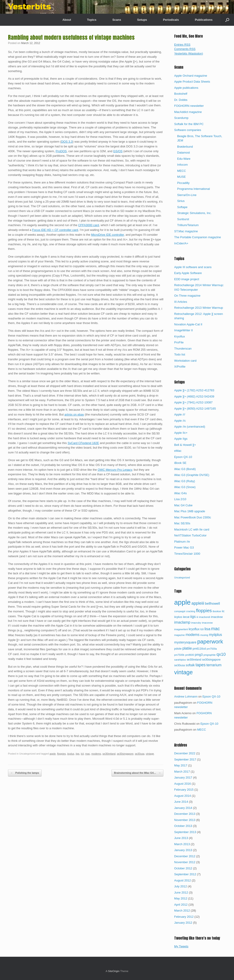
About (67, 20)
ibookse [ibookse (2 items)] (217, 611)
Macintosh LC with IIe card (192, 529)
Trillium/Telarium (188, 225)
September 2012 (185, 874)
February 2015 (184, 790)
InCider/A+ (181, 243)
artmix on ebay (74, 414)
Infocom (182, 165)
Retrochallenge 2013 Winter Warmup (198, 308)
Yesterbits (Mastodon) (189, 54)
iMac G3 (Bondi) (185, 469)
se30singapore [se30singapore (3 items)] (211, 660)
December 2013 (185, 814)
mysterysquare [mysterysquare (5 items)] (185, 642)
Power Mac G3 (184, 547)
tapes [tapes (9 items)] (201, 665)
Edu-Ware (184, 159)
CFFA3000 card (89, 225)
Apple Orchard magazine (191, 76)
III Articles (181, 302)
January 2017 (183, 777)
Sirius (181, 201)
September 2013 (185, 832)
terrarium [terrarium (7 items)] (214, 665)
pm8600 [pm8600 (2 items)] (190, 655)
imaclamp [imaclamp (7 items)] (182, 622)
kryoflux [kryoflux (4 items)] (194, 629)
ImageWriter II (183, 330)
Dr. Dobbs (181, 100)
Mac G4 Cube (183, 505)
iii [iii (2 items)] (197, 617)
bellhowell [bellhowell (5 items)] (212, 604)
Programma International (193, 189)
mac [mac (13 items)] (215, 629)
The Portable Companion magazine (198, 237)
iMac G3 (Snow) (185, 487)
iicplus (71, 754)
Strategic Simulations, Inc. (194, 213)
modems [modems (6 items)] (193, 635)
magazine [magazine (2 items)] (179, 635)
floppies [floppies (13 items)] (204, 611)
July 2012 (181, 886)
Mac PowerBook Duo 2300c (193, 517)
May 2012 (181, 898)
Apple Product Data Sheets (192, 82)
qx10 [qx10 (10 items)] (221, 654)
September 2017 (185, 759)
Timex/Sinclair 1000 (187, 554)
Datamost (183, 153)
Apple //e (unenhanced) (190, 427)
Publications (204, 20)
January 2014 (183, 808)
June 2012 (181, 892)
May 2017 (181, 765)
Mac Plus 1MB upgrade (190, 511)
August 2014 (182, 796)
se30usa (140, 754)
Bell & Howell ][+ (185, 445)
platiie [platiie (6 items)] (187, 648)
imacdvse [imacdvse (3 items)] (217, 617)
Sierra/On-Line (187, 195)
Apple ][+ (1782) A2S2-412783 (194, 390)
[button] (227, 20)
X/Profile (180, 367)
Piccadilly (183, 183)
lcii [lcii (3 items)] (202, 629)
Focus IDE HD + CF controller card (55, 230)
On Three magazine (187, 296)
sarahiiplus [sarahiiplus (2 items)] (180, 660)
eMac (178, 451)
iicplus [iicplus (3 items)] (178, 617)
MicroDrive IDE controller (107, 235)
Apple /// (180, 414)
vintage (150, 754)
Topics (92, 20)
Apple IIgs (181, 439)
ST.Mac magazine (186, 231)
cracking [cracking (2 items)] (191, 611)
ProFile (179, 342)
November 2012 (185, 862)
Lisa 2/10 (180, 499)
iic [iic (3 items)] (223, 611)
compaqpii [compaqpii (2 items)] (180, 611)
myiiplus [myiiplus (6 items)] (215, 635)
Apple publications (186, 88)
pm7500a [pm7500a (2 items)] (212, 649)
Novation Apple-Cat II (188, 324)
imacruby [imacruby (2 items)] (196, 623)
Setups (142, 20)
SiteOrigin (114, 971)
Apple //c (180, 421)
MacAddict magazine (188, 112)
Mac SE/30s (182, 523)
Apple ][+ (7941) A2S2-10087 (193, 402)
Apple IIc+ (181, 433)
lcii (82, 754)
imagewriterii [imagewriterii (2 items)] (181, 629)
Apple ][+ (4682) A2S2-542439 (194, 396)
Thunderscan (183, 349)
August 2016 (182, 784)
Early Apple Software (188, 273)
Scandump (181, 118)
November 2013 (185, 820)
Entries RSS (182, 45)
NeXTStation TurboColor (190, 535)
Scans (117, 20)
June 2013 (181, 838)
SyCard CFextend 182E (83, 443)
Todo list (180, 354)
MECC (181, 171)
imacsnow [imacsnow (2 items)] (207, 623)
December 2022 (185, 753)
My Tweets (181, 946)
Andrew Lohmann (186, 696)
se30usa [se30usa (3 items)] (179, 665)
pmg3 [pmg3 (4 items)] (199, 655)
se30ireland (109, 754)
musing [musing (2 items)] (204, 635)
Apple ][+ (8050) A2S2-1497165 (195, 409)
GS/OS (118, 151)
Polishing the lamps (25, 773)
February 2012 (184, 917)
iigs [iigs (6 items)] (193, 617)
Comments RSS (185, 49)
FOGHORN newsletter (189, 106)
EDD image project (187, 279)
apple (53, 754)
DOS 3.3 (67, 142)
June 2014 (181, 802)
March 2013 (182, 844)
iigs (78, 754)
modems (96, 754)
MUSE (181, 177)
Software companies (188, 130)
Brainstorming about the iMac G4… (137, 773)
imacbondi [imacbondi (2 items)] (205, 617)
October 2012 (183, 868)
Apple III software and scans (193, 267)
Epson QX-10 (183, 457)
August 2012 (182, 880)
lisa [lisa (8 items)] (207, 629)
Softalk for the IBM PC (189, 124)
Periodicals (171, 20)
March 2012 (182, 911)
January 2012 (183, 923)
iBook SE (180, 463)
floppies (61, 754)
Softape (182, 207)
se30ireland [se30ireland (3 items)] (194, 660)
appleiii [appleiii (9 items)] (198, 603)
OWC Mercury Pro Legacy (115, 470)
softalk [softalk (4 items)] (190, 665)
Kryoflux (179, 336)
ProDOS (61, 151)
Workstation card (185, 361)
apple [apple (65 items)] (182, 602)
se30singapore (125, 754)
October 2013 (183, 826)
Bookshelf (181, 94)
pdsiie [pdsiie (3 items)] (178, 649)
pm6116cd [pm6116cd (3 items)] (199, 649)
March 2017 (182, 772)
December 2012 (185, 856)
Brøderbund (185, 147)
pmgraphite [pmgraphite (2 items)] (209, 655)
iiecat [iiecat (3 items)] (186, 617)
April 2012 (181, 905)
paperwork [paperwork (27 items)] (210, 642)
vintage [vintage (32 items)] (183, 672)
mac (88, 754)
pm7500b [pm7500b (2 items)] (179, 655)
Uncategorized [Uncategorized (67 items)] (182, 578)
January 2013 (183, 850)
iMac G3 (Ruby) (185, 481)
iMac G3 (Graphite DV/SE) (192, 475)
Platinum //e (182, 542)
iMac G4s (180, 493)
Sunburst (183, 219)
